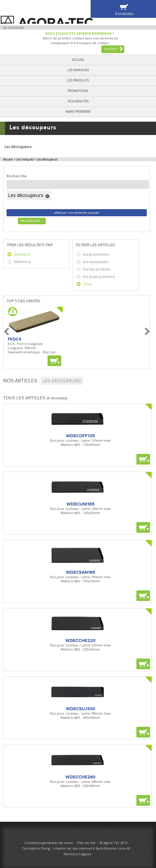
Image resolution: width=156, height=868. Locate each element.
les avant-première (99, 277)
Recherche (17, 176)
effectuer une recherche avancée (77, 213)
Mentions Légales (77, 854)
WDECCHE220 (80, 640)
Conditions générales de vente (49, 843)
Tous (87, 284)
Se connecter (14, 27)
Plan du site (86, 843)
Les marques (78, 70)
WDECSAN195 (81, 572)
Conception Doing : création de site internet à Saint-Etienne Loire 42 (76, 848)
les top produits (97, 269)
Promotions (78, 91)
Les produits (78, 81)
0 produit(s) (124, 14)
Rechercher (30, 221)
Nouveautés (78, 101)
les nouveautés (96, 262)
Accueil (78, 60)
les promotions (96, 254)
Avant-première (78, 112)
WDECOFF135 (80, 436)
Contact (111, 49)
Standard (22, 254)
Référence (22, 262)
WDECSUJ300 (81, 709)
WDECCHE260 (80, 777)
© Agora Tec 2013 (114, 843)
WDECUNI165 (81, 504)
